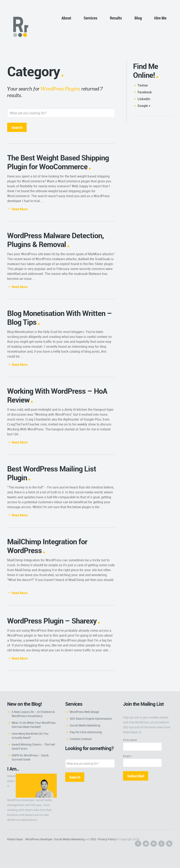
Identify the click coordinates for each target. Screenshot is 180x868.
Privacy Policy (107, 839)
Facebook (145, 92)
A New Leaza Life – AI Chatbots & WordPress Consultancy (33, 714)
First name (130, 740)
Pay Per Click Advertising (86, 732)
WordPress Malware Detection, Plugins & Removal (55, 240)
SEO (93, 839)
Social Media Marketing (85, 726)
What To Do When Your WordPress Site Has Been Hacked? (34, 725)
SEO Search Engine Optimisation (91, 719)
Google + (144, 106)
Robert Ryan (15, 839)
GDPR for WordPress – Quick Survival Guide (30, 758)
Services (91, 18)
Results (116, 18)
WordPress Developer (39, 839)
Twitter (143, 85)
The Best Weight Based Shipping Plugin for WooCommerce (58, 162)
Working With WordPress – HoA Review (57, 395)
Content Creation (81, 739)
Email (128, 756)
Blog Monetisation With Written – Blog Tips (60, 318)
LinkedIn (144, 99)
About (66, 18)
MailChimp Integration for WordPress (47, 546)
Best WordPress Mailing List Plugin (52, 473)
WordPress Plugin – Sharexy (52, 621)
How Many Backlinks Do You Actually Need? (30, 736)
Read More (20, 209)
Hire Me (160, 18)
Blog (138, 18)
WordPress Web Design (84, 712)
